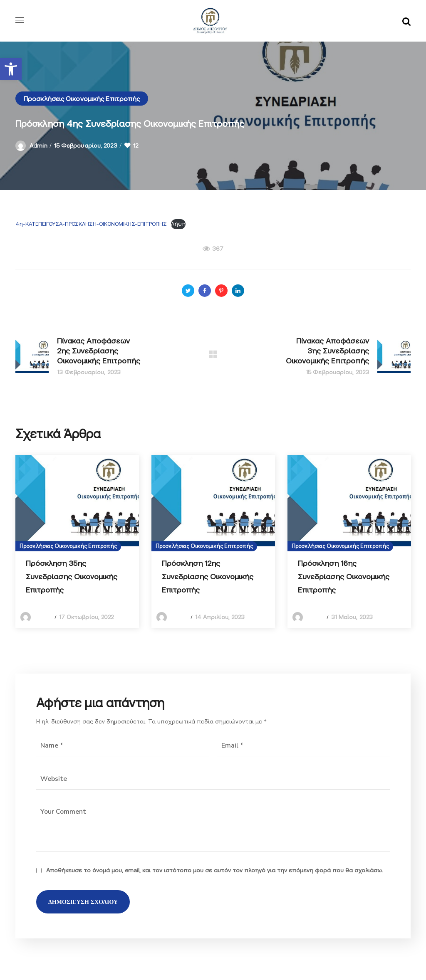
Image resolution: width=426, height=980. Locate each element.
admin (38, 146)
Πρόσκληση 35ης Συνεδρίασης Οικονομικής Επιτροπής (72, 576)
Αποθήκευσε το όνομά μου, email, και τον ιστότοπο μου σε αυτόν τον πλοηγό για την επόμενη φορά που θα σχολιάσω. (215, 870)
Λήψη (178, 224)
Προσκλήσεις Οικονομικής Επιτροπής (82, 99)
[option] (77, 542)
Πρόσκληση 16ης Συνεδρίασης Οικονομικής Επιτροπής (344, 576)
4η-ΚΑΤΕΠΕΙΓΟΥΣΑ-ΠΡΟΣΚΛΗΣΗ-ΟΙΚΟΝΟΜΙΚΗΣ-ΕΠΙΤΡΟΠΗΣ (91, 224)
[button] (11, 69)
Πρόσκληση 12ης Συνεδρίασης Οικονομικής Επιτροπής (208, 576)
